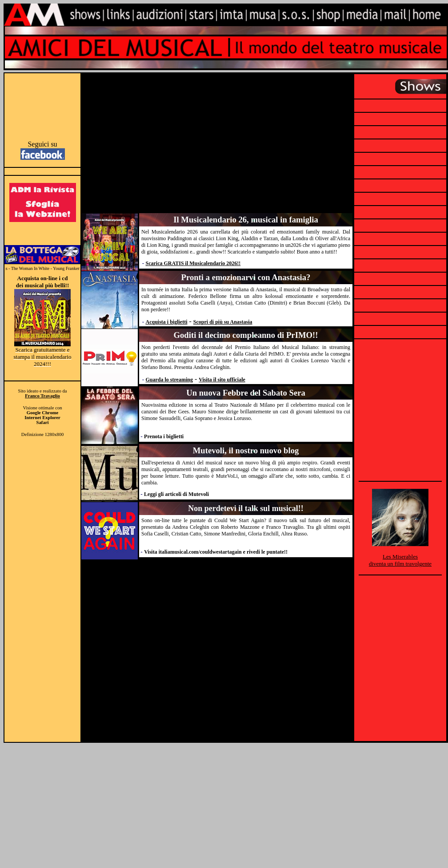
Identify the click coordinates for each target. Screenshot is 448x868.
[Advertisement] (42, 105)
